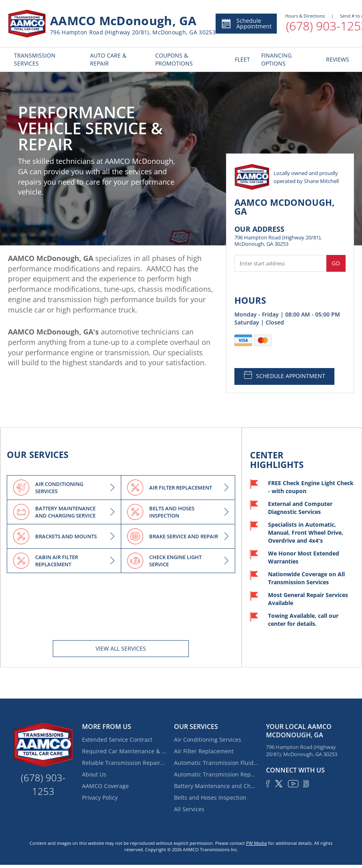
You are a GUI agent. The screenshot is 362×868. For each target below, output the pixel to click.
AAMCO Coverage (105, 786)
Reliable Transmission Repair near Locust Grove (124, 763)
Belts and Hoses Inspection (210, 797)
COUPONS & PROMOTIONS (174, 59)
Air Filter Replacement (204, 751)
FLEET (242, 59)
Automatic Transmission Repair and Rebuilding (216, 774)
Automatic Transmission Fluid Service (216, 763)
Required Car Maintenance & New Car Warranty (124, 751)
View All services (121, 648)
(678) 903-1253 (43, 784)
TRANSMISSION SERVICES (35, 59)
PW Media (256, 843)
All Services (189, 809)
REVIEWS (337, 59)
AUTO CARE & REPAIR (108, 59)
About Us (94, 774)
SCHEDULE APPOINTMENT (285, 375)
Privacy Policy (100, 797)
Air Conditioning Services (208, 740)
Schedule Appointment (246, 23)
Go (336, 263)
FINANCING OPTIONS (276, 59)
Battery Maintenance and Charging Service (216, 786)
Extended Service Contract (117, 740)
